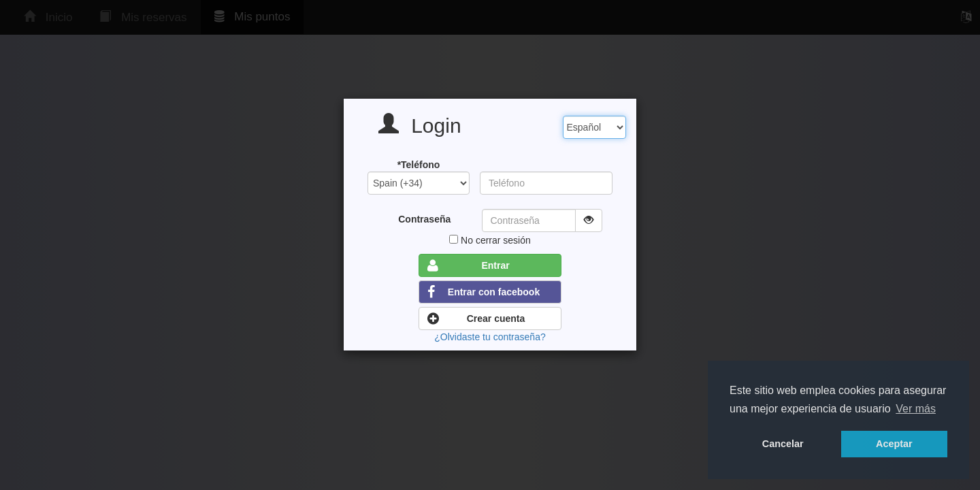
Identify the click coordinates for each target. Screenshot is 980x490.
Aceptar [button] (894, 444)
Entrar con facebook (484, 292)
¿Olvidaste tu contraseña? (490, 337)
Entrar (469, 265)
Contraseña (424, 219)
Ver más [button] (916, 409)
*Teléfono (419, 165)
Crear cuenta (476, 318)
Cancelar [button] (783, 444)
